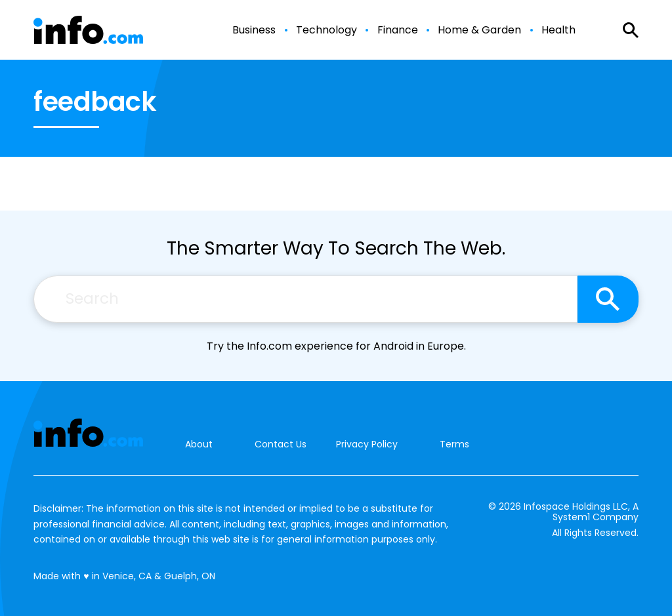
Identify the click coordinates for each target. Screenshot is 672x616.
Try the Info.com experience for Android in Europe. (336, 346)
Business (254, 30)
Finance (398, 30)
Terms (454, 444)
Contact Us (281, 444)
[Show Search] (631, 30)
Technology (326, 30)
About (199, 444)
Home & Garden (479, 30)
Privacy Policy (367, 444)
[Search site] (608, 299)
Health (558, 30)
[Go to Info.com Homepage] (88, 30)
